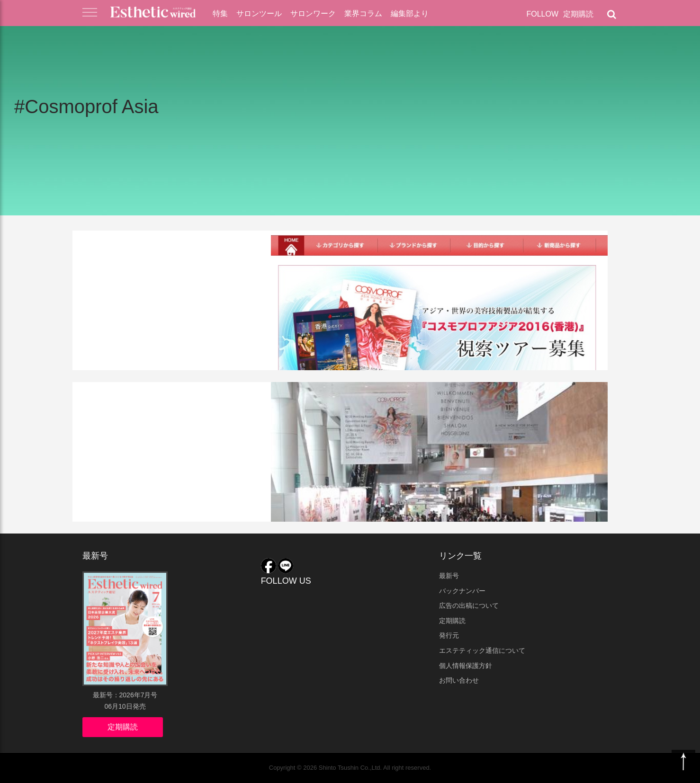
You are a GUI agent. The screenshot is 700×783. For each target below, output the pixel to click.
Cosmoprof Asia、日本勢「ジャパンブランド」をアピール (194, 425)
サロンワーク (313, 13)
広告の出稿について (469, 605)
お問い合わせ (459, 680)
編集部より (410, 13)
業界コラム (363, 13)
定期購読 (578, 14)
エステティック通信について (482, 650)
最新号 (449, 576)
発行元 (449, 635)
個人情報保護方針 (466, 666)
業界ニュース (109, 245)
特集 (220, 13)
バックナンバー (462, 591)
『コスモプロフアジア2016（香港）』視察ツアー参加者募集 (196, 273)
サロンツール (259, 13)
